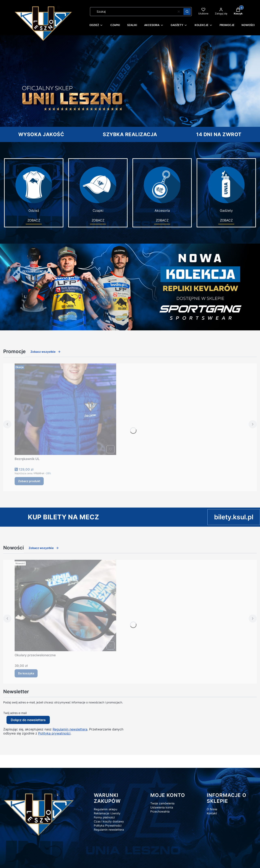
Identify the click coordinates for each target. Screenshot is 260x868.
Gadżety (226, 189)
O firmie (212, 809)
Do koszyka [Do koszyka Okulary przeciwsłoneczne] (26, 673)
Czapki (98, 189)
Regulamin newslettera (70, 729)
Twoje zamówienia (162, 803)
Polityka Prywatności (108, 825)
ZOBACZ (34, 220)
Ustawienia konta (162, 807)
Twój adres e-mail (15, 713)
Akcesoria (162, 189)
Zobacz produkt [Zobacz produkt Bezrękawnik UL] (29, 481)
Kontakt (212, 813)
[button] (187, 12)
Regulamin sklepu (106, 809)
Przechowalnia (160, 811)
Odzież (34, 189)
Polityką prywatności (54, 733)
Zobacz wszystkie (46, 352)
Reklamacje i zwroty (107, 813)
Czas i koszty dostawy (109, 821)
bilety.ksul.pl (234, 517)
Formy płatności (104, 817)
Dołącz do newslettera (28, 720)
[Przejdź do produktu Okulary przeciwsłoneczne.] (65, 605)
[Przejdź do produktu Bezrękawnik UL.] (65, 409)
